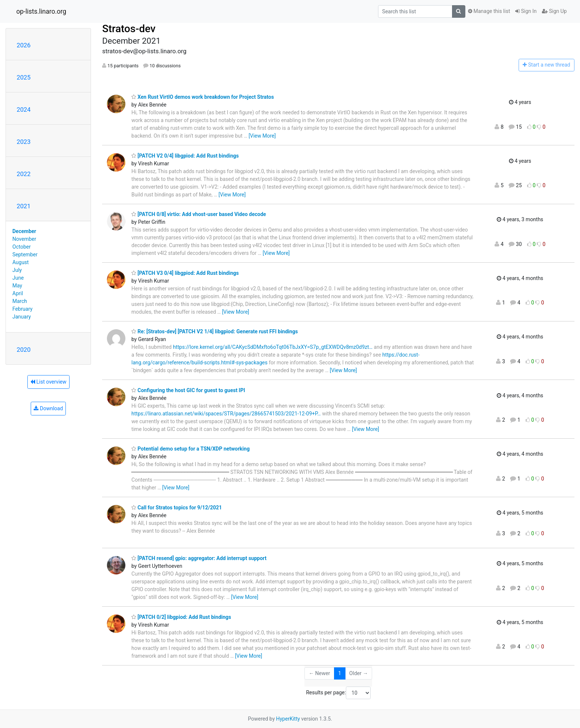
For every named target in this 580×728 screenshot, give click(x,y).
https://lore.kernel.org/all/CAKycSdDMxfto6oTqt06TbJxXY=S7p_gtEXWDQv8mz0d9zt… (273, 347)
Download (48, 408)
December (24, 231)
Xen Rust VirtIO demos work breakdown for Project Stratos (203, 97)
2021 (24, 206)
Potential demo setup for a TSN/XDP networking (190, 449)
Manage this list (489, 11)
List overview (48, 382)
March (20, 301)
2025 (24, 77)
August (21, 262)
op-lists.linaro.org (41, 11)
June (18, 278)
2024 (24, 109)
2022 (24, 174)
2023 (24, 142)
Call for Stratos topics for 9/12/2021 (177, 508)
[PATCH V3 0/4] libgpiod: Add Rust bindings (185, 273)
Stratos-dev (129, 29)
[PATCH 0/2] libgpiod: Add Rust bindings (181, 617)
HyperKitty (288, 719)
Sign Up (554, 11)
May (17, 286)
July (17, 270)
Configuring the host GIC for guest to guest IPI (188, 390)
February (23, 309)
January (22, 317)
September (25, 255)
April (18, 293)
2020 (24, 350)
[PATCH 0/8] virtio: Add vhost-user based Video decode (199, 214)
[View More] (262, 136)
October (22, 247)
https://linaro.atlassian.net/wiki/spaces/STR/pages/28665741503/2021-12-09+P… (226, 414)
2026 (24, 45)
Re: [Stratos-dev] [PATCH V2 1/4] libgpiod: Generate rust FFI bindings (215, 331)
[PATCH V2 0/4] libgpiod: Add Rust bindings (185, 156)
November (24, 239)
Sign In (526, 11)
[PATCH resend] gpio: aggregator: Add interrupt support (199, 558)
